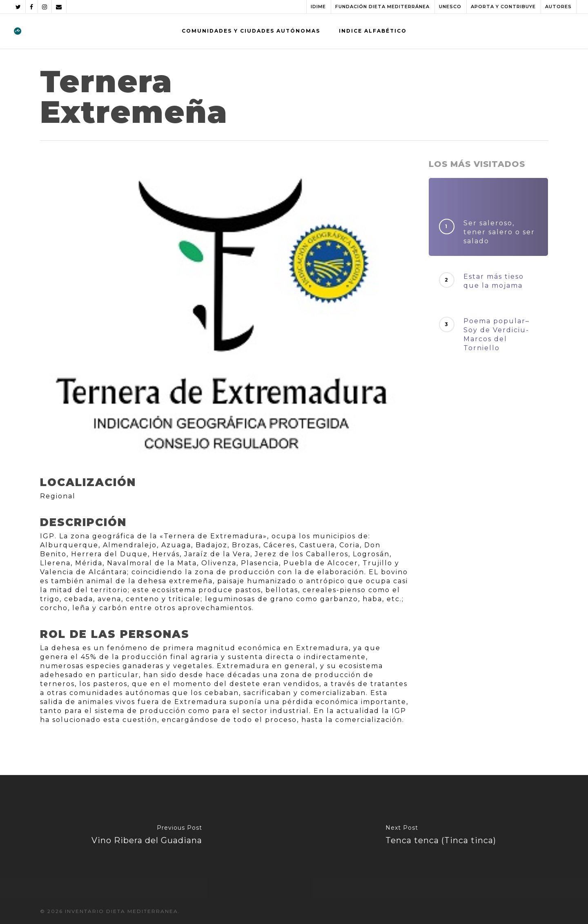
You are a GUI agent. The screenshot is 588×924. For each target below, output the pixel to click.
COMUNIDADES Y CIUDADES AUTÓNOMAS (251, 31)
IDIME (318, 7)
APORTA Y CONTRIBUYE (503, 7)
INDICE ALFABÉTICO (373, 31)
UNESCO (450, 7)
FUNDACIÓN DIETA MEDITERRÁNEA (382, 7)
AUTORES (558, 7)
